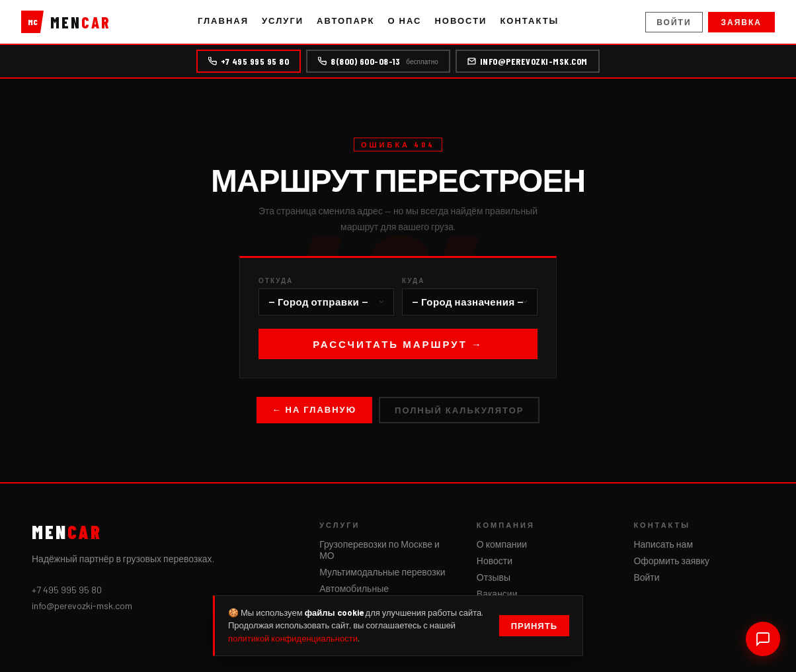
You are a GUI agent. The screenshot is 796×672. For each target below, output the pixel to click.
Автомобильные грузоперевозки (354, 594)
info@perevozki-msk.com (528, 61)
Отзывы (494, 577)
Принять (534, 626)
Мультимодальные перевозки (382, 572)
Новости (460, 21)
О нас (404, 21)
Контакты (529, 21)
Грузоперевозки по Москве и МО (379, 550)
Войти (674, 22)
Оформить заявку (671, 561)
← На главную (315, 409)
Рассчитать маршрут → (398, 344)
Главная (223, 21)
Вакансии (497, 594)
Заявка (741, 22)
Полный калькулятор (459, 410)
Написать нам (663, 544)
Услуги (283, 21)
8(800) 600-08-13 (378, 61)
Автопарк (345, 21)
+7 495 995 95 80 (249, 61)
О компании (502, 544)
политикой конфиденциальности (293, 638)
